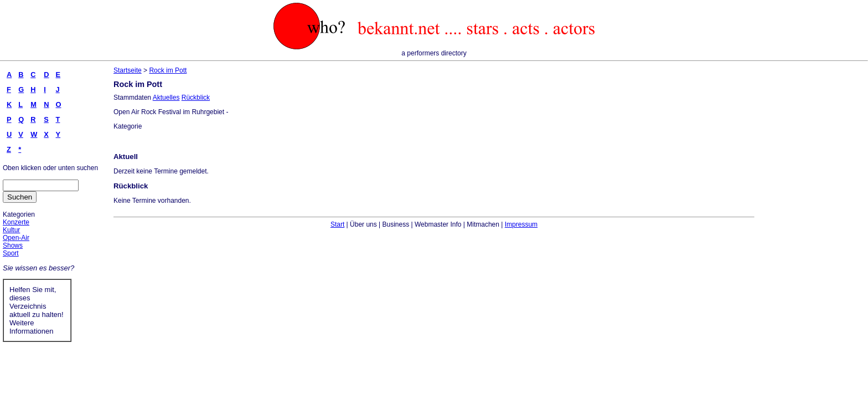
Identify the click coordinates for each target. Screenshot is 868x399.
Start (337, 224)
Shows (13, 245)
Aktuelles (166, 98)
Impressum (521, 224)
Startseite (128, 70)
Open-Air (16, 238)
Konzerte (16, 222)
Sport (11, 253)
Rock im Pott (168, 70)
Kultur (11, 230)
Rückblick (196, 98)
